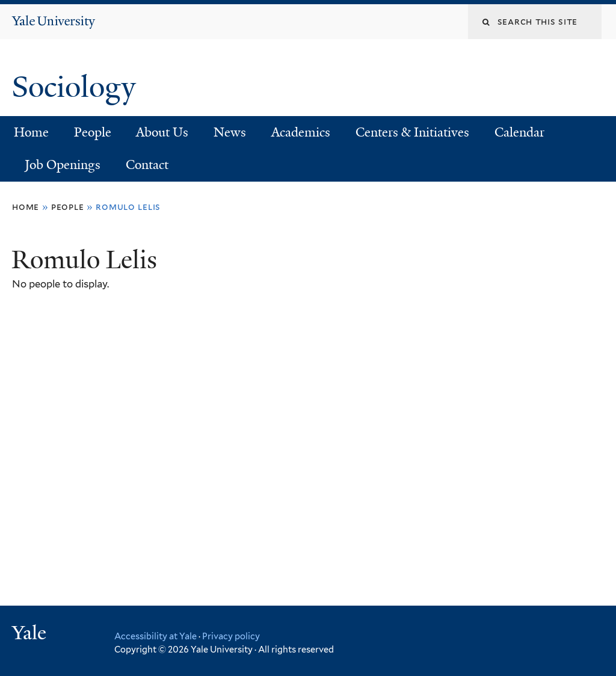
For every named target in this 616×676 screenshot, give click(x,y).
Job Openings (63, 165)
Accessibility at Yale (156, 636)
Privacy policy (231, 636)
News (230, 132)
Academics (301, 132)
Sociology (77, 87)
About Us (162, 132)
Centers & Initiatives (412, 132)
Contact (147, 165)
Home (31, 132)
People (93, 132)
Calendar (519, 132)
